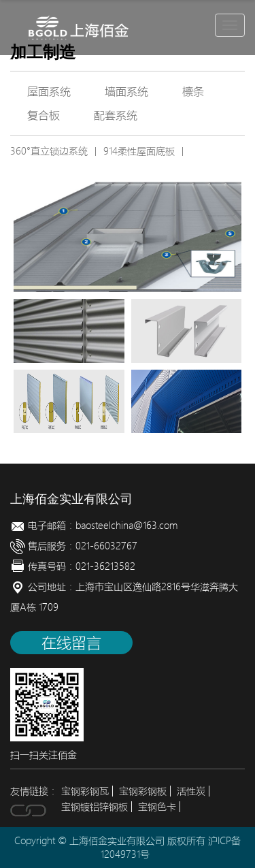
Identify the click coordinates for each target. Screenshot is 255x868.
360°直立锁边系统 (49, 151)
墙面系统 (126, 91)
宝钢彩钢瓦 (85, 791)
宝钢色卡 (157, 807)
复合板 (44, 115)
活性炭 (191, 791)
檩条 (193, 91)
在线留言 (71, 643)
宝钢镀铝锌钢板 (95, 807)
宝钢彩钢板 (143, 791)
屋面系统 (49, 91)
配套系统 (116, 115)
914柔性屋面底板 (139, 151)
